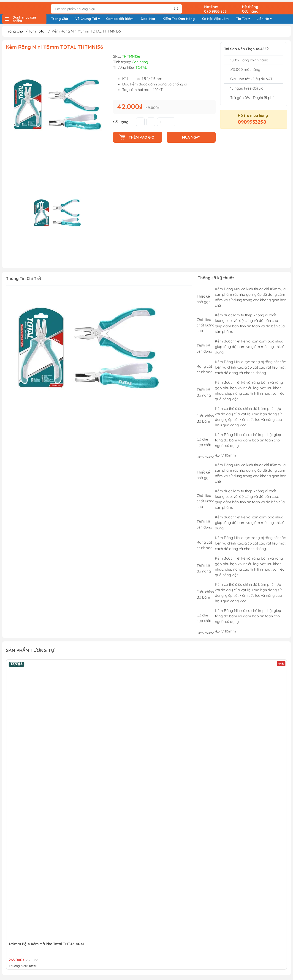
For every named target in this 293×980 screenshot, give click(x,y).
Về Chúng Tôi (89, 19)
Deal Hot (148, 18)
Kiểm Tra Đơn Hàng (179, 18)
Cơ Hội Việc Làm (215, 18)
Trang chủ (14, 33)
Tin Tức (244, 19)
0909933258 (252, 123)
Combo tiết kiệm (120, 18)
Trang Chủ (60, 18)
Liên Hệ (266, 19)
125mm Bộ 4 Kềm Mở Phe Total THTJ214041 (46, 945)
